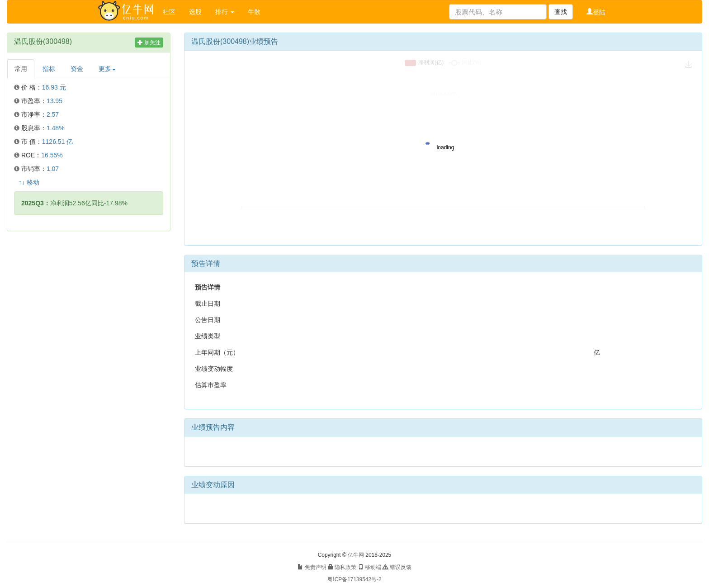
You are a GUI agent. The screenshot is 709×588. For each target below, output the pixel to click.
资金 (77, 69)
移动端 (370, 567)
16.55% (52, 155)
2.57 (53, 114)
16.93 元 (54, 87)
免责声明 (312, 567)
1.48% (56, 128)
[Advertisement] (89, 303)
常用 (21, 69)
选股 (195, 12)
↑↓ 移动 (29, 182)
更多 (107, 69)
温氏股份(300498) (43, 41)
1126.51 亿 (58, 142)
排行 (225, 12)
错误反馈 (397, 567)
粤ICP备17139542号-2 (354, 579)
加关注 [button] (149, 43)
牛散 (254, 12)
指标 (49, 69)
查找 (561, 12)
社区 (169, 12)
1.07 (53, 169)
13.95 (54, 101)
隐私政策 (342, 567)
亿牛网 (356, 555)
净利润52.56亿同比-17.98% (74, 203)
